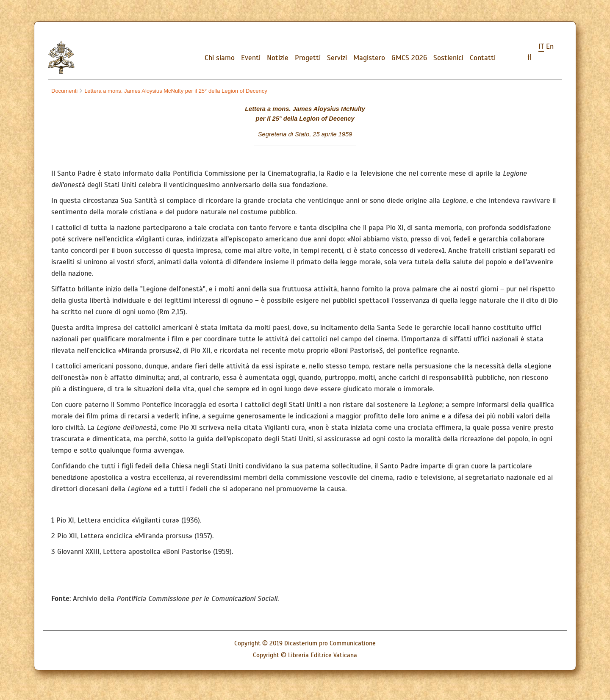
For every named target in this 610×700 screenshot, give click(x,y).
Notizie (278, 58)
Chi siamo (220, 58)
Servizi (337, 58)
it (541, 46)
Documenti (64, 91)
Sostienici (448, 58)
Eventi (251, 58)
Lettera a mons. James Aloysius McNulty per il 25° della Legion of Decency (173, 91)
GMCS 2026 (409, 58)
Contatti (483, 58)
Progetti (308, 58)
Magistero (369, 58)
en (550, 46)
